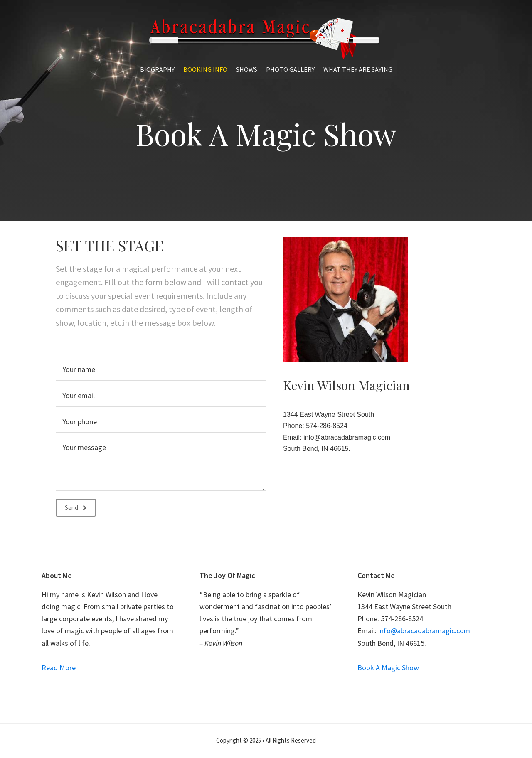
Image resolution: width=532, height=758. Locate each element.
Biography (157, 69)
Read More (59, 668)
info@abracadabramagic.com (346, 437)
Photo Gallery (290, 69)
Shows (247, 69)
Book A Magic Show (388, 668)
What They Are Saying (358, 69)
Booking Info (205, 69)
